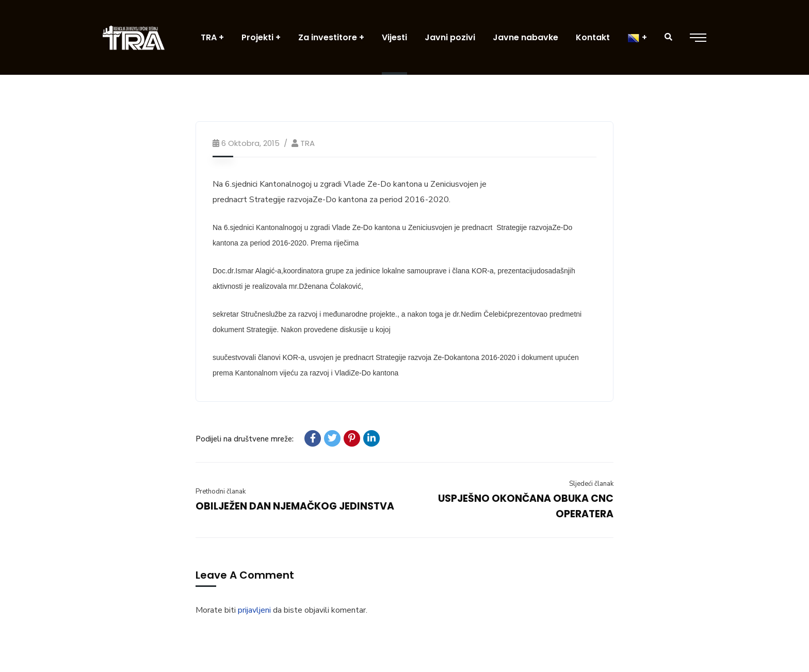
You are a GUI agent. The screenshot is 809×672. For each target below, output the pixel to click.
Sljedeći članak (591, 484)
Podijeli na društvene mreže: (245, 439)
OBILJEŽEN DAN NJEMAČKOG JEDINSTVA (295, 506)
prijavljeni (254, 610)
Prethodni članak (221, 491)
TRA (308, 143)
